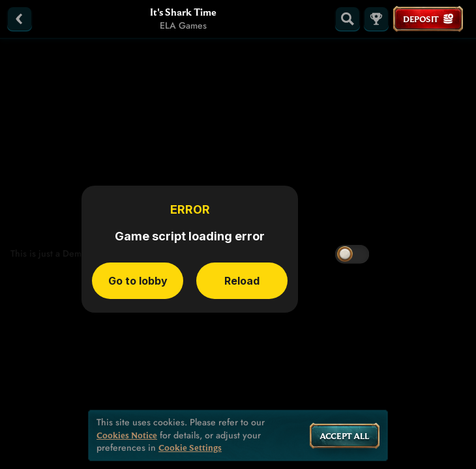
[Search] (348, 19)
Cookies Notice (127, 435)
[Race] (376, 19)
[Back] (20, 19)
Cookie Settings (190, 448)
